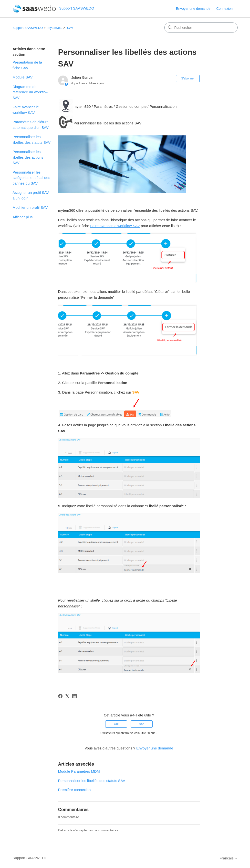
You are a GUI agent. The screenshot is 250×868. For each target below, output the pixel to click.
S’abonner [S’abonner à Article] (188, 78)
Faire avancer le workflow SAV (26, 110)
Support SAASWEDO (28, 28)
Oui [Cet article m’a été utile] (116, 724)
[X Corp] (67, 696)
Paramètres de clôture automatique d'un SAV (31, 125)
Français (229, 858)
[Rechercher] (201, 28)
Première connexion (74, 790)
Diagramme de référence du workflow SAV (30, 92)
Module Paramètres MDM (79, 771)
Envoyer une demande (193, 9)
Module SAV (22, 77)
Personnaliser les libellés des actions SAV (28, 157)
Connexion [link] (224, 9)
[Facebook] (60, 696)
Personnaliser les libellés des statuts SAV (31, 140)
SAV (70, 28)
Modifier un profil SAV (30, 207)
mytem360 (55, 28)
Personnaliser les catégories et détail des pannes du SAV (31, 178)
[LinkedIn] (74, 696)
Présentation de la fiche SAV (27, 65)
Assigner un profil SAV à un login (31, 195)
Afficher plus (22, 217)
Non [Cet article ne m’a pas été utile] (142, 724)
